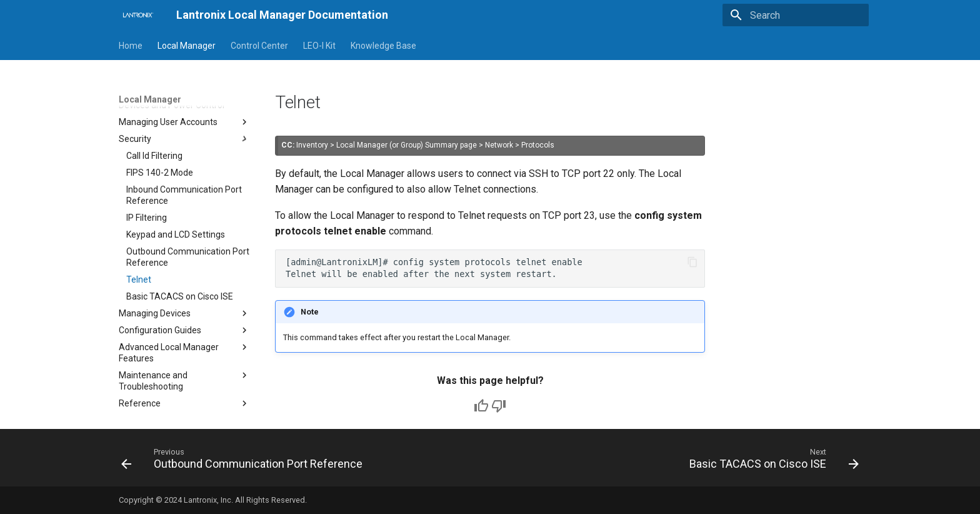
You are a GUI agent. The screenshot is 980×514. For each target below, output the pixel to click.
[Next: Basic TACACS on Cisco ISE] (771, 461)
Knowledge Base (383, 46)
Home (131, 46)
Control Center (259, 46)
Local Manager (187, 46)
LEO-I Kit (319, 46)
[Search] (796, 15)
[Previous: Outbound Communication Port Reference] (245, 461)
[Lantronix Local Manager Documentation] (137, 15)
